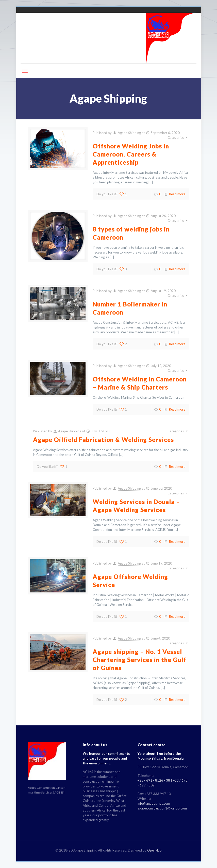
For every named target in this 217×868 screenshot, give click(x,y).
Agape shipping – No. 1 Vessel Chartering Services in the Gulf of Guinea (139, 660)
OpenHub (154, 850)
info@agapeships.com (154, 803)
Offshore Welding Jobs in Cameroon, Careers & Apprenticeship (131, 154)
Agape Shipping (129, 133)
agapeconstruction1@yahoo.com (162, 808)
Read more (177, 194)
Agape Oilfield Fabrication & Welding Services (103, 440)
